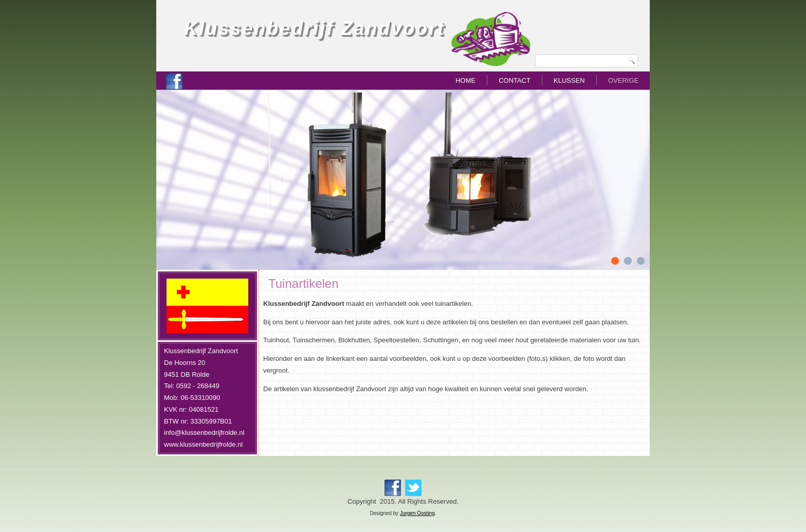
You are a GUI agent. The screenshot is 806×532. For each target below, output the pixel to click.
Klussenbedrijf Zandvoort (315, 29)
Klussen (569, 80)
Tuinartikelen (304, 283)
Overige (623, 80)
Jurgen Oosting (417, 513)
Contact (515, 80)
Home (465, 80)
